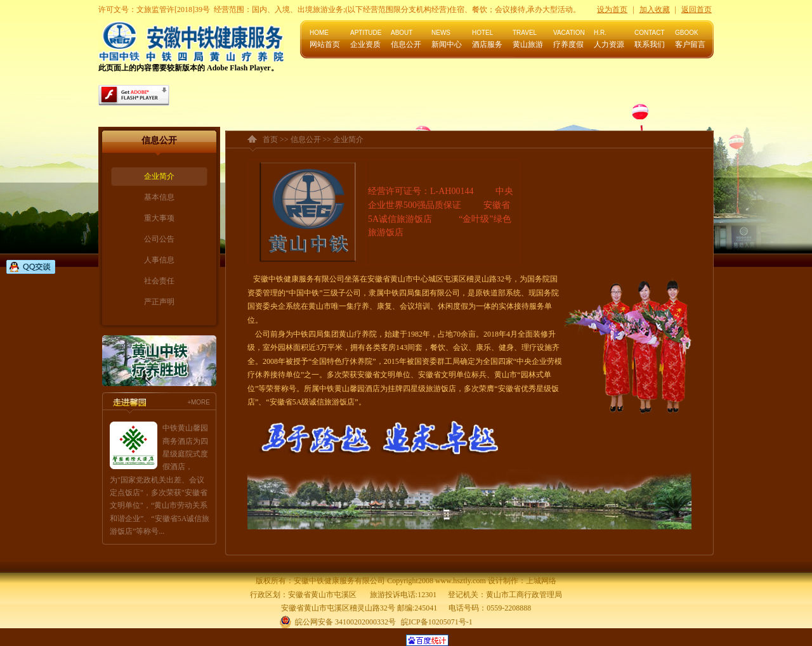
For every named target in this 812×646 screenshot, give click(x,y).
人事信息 (159, 260)
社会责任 (159, 281)
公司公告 (159, 239)
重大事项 (159, 218)
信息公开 (306, 139)
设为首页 (612, 10)
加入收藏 (655, 10)
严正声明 (159, 302)
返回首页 (697, 10)
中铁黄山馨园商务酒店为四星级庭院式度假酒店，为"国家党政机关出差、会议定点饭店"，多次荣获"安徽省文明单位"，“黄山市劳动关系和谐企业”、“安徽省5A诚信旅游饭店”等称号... (160, 480)
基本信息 (159, 197)
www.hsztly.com (461, 581)
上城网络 (541, 581)
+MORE (199, 402)
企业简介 (159, 176)
